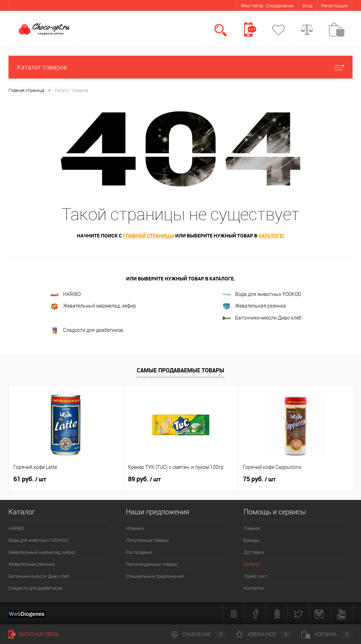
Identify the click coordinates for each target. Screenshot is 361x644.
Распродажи (139, 552)
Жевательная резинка (254, 306)
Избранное (264, 634)
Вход (307, 6)
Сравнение (198, 634)
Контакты (254, 588)
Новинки (135, 528)
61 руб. (30, 479)
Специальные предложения (155, 576)
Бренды (252, 540)
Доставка (254, 552)
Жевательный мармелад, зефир (93, 306)
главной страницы (149, 236)
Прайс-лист (256, 576)
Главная (252, 528)
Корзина (327, 634)
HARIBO (66, 294)
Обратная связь (34, 634)
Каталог (252, 564)
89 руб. (144, 479)
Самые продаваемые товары (180, 370)
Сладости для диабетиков (87, 330)
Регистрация (334, 6)
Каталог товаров (180, 67)
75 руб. (259, 479)
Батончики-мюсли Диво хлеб (262, 318)
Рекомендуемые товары (152, 564)
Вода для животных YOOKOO (262, 294)
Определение (280, 6)
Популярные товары (147, 540)
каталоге (271, 236)
